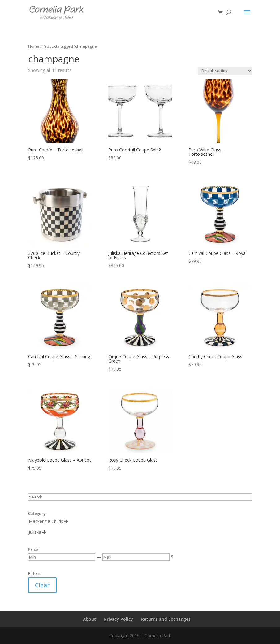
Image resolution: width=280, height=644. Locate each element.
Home (34, 46)
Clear (42, 585)
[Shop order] (225, 71)
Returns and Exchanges (166, 619)
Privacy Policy (118, 619)
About (89, 619)
